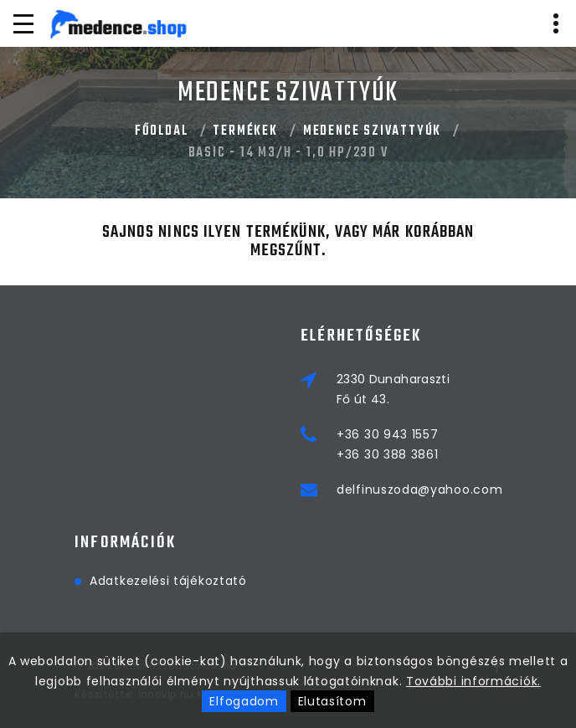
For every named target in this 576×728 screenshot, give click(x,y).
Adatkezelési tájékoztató (168, 581)
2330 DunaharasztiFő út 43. (393, 389)
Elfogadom (244, 701)
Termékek (245, 131)
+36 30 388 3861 (388, 454)
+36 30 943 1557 (388, 434)
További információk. (473, 681)
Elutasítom (332, 701)
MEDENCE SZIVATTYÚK (372, 131)
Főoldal (162, 131)
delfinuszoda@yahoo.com (419, 490)
